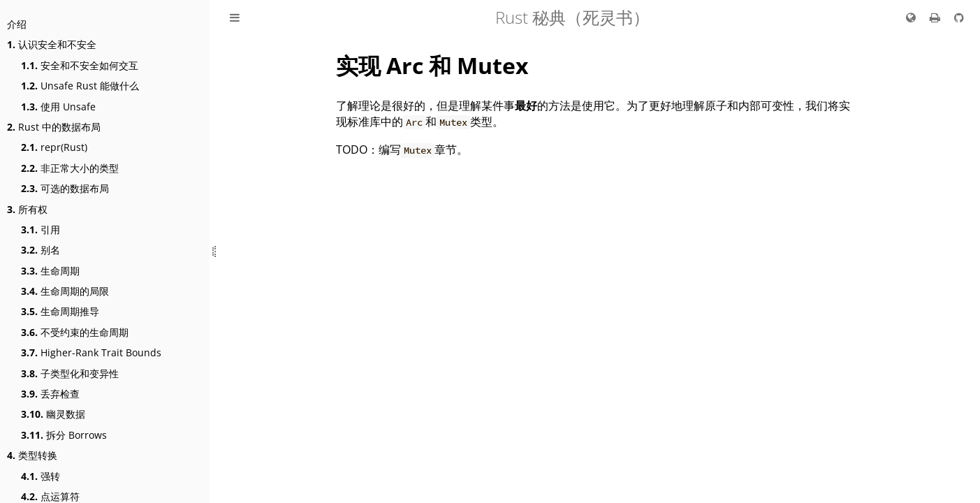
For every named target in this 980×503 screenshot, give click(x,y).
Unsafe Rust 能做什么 (80, 86)
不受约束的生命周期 (75, 332)
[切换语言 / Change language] (911, 17)
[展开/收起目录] (235, 17)
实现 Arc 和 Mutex (432, 65)
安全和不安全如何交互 (80, 65)
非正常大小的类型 (70, 168)
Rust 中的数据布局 (54, 127)
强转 (41, 476)
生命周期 (50, 271)
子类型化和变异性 (70, 373)
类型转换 (32, 455)
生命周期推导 (60, 311)
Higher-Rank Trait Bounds (91, 352)
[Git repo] (959, 17)
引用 (41, 229)
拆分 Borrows (64, 435)
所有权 (27, 209)
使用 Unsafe (58, 107)
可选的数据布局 (65, 188)
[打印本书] (936, 17)
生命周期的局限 (65, 291)
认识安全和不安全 (52, 44)
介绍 (17, 24)
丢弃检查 (50, 394)
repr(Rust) (54, 147)
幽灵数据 (53, 414)
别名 (41, 250)
